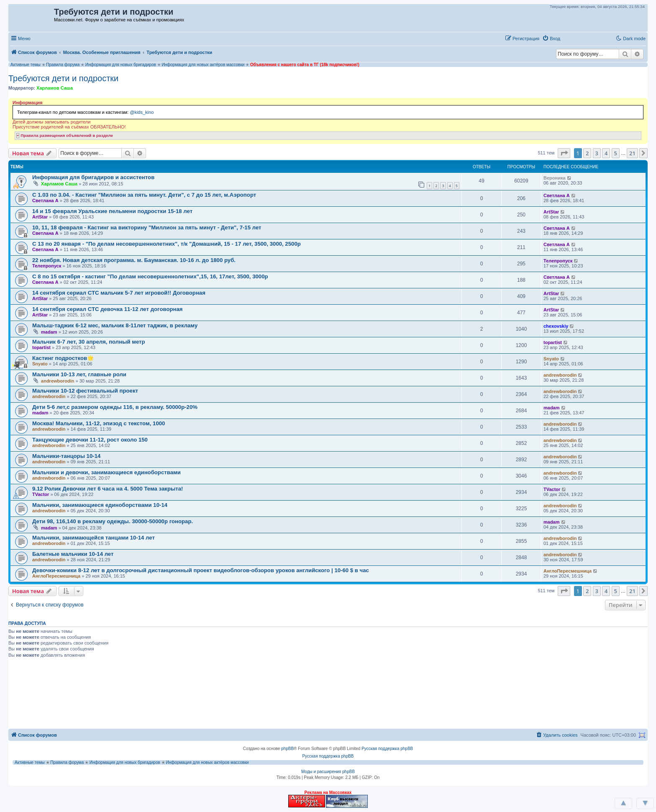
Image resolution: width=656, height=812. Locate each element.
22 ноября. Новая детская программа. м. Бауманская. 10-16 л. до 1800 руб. (134, 260)
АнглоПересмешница (56, 576)
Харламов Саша (55, 88)
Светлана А (45, 200)
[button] (572, 38)
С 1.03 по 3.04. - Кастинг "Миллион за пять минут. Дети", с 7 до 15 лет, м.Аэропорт (144, 195)
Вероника (555, 178)
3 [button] (597, 153)
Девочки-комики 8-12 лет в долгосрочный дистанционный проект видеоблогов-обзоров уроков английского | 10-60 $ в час (201, 570)
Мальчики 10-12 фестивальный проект (85, 391)
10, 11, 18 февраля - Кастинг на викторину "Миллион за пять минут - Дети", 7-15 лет (147, 227)
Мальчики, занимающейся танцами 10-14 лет (94, 538)
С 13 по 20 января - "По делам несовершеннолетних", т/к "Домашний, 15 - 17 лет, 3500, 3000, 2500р (167, 244)
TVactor (41, 494)
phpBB (287, 749)
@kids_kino (142, 112)
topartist (41, 347)
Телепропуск (47, 266)
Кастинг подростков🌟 (63, 358)
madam (49, 332)
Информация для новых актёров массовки (203, 65)
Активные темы (26, 65)
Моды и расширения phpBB (328, 772)
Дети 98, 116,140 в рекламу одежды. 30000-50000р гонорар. (113, 521)
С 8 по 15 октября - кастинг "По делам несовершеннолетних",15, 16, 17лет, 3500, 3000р (150, 276)
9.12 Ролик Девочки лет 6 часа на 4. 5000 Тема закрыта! (108, 489)
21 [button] (632, 153)
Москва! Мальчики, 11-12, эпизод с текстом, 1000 (99, 423)
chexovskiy (556, 326)
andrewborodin (58, 381)
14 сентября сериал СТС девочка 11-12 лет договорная (108, 309)
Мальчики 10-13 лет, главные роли (79, 374)
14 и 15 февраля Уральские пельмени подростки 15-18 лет (112, 211)
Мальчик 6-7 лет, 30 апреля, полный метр (89, 342)
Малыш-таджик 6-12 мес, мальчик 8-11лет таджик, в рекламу (115, 325)
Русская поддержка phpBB (387, 749)
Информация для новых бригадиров (121, 65)
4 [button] (606, 153)
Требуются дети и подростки (63, 78)
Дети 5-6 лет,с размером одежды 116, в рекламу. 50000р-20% (115, 407)
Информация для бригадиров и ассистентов (93, 177)
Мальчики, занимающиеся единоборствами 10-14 (100, 505)
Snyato (40, 364)
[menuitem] (551, 39)
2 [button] (587, 153)
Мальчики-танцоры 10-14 (66, 456)
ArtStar (40, 217)
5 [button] (616, 153)
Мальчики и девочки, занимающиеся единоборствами (106, 472)
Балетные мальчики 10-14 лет (73, 554)
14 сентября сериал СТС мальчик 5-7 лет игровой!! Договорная (119, 293)
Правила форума (63, 65)
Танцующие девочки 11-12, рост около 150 (90, 440)
